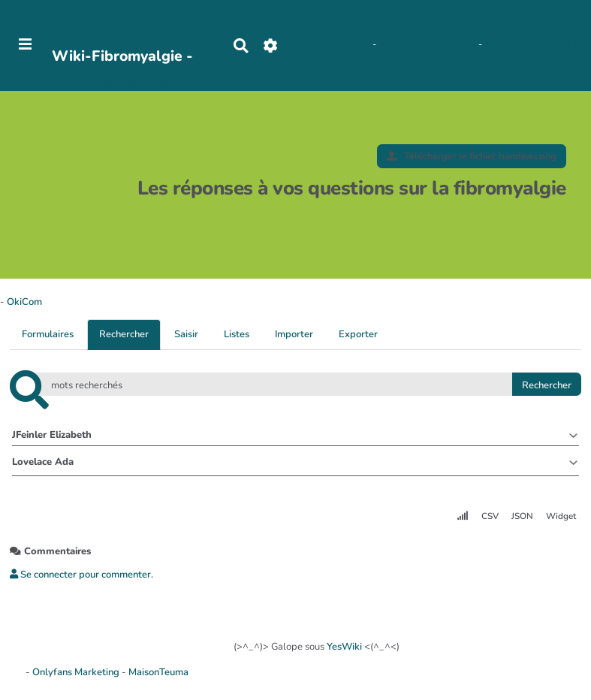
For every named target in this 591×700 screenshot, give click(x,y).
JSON (522, 516)
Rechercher (124, 334)
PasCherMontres (133, 83)
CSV (490, 516)
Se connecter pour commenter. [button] (81, 575)
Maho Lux (349, 45)
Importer (294, 334)
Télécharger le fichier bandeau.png (472, 156)
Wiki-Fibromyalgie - (122, 56)
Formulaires (48, 334)
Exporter (358, 334)
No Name (305, 45)
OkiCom (24, 302)
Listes (237, 334)
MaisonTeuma (158, 672)
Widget (561, 516)
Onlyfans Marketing (77, 672)
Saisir (186, 334)
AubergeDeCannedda (429, 45)
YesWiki (344, 647)
